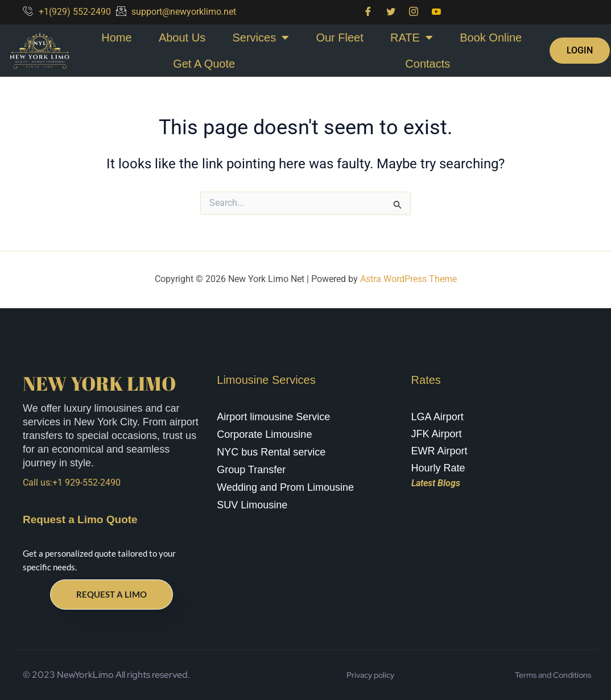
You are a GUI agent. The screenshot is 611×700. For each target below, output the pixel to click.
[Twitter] (391, 12)
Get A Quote (204, 64)
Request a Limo (112, 594)
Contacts (428, 64)
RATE (412, 38)
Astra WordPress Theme (408, 279)
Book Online (491, 38)
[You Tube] (436, 12)
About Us (182, 38)
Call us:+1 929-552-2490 (72, 482)
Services (261, 38)
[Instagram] (414, 12)
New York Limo (99, 383)
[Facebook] (368, 12)
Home (116, 38)
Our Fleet (339, 38)
